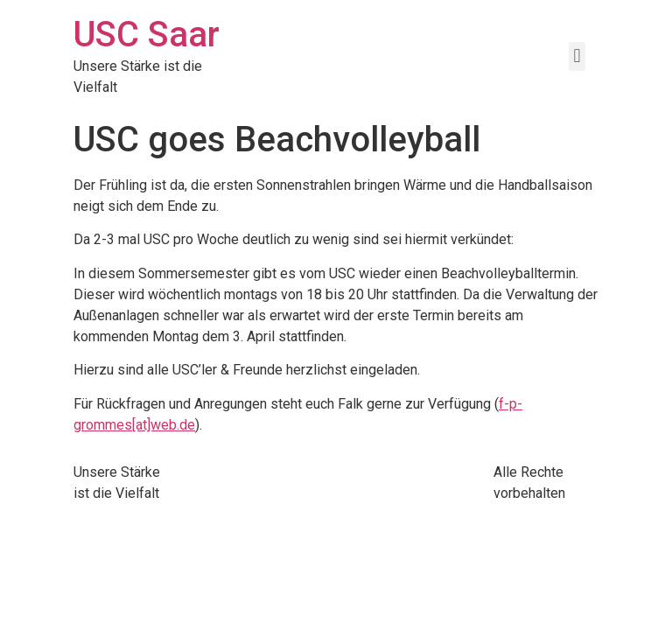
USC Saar (147, 35)
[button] (577, 56)
